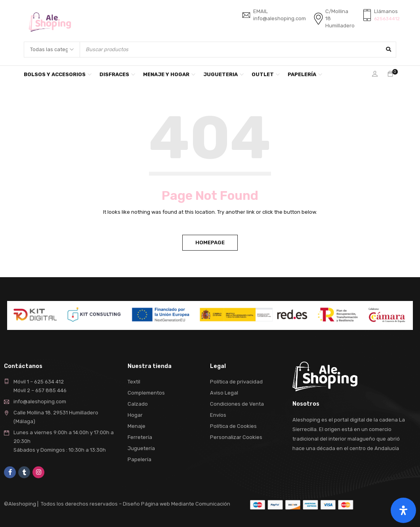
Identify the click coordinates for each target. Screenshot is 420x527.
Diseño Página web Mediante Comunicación (177, 504)
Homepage (210, 242)
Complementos (146, 393)
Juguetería (141, 448)
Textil (134, 382)
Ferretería (140, 437)
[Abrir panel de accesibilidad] (403, 510)
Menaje (136, 426)
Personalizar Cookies (236, 437)
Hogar (135, 415)
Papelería (139, 459)
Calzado (138, 404)
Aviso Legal (224, 393)
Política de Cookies (233, 426)
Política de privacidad (236, 382)
